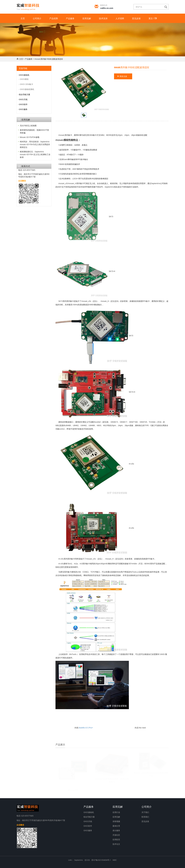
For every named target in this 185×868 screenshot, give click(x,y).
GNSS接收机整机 (27, 89)
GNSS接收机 (24, 75)
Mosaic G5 (73, 790)
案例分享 (116, 826)
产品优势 (54, 18)
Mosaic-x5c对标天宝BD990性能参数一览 (151, 774)
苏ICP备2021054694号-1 (101, 860)
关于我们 (145, 812)
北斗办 (87, 860)
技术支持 (103, 18)
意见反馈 (136, 18)
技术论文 (116, 844)
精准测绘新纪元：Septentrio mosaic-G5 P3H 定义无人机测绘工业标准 (35, 154)
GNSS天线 (23, 99)
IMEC (115, 860)
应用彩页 (116, 839)
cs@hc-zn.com (107, 8)
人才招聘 (120, 18)
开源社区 (116, 835)
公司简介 (37, 18)
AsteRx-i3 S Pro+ (86, 728)
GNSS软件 (23, 104)
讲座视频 (116, 821)
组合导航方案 (25, 94)
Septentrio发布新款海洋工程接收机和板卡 (112, 780)
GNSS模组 (24, 79)
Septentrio (78, 860)
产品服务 (70, 18)
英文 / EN (153, 18)
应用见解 (87, 18)
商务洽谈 (122, 76)
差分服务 (116, 830)
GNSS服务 (23, 109)
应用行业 (116, 812)
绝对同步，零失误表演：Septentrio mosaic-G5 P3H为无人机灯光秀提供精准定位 (35, 144)
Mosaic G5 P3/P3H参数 (30, 137)
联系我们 (145, 817)
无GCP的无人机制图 (28, 126)
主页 (23, 18)
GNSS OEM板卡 (27, 84)
